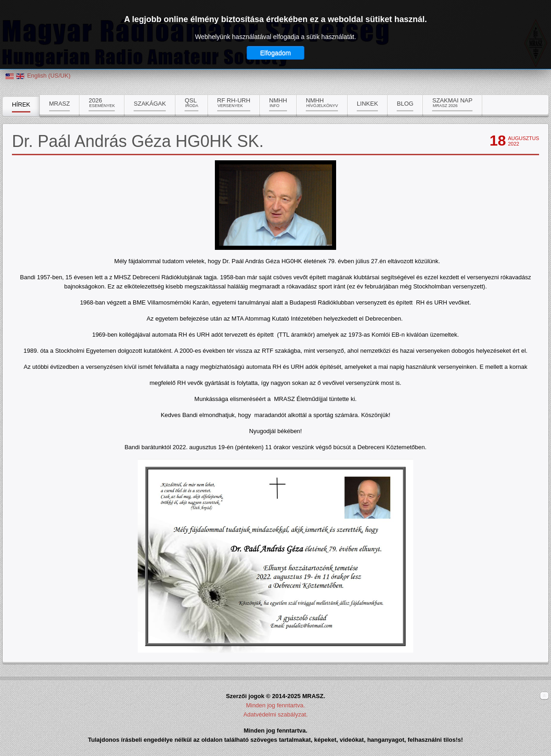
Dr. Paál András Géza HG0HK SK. (138, 141)
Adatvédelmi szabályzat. (275, 714)
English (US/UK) (49, 76)
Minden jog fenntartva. (276, 705)
